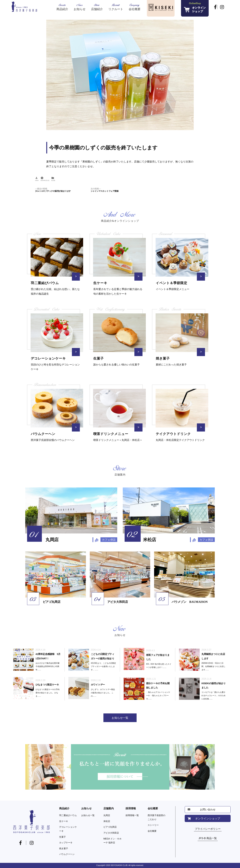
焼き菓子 (64, 848)
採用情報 (131, 808)
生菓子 (62, 837)
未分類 (53, 181)
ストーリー (153, 825)
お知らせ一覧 (88, 815)
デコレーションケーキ (68, 829)
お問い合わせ (208, 809)
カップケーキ (66, 843)
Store (97, 7)
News (80, 7)
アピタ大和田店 (111, 833)
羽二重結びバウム (68, 815)
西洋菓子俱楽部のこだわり (156, 817)
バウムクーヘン (67, 854)
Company (135, 7)
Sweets (62, 7)
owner (37, 181)
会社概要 (153, 808)
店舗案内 (109, 808)
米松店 (107, 821)
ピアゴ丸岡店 (110, 827)
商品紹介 (64, 808)
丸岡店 (107, 815)
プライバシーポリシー (208, 829)
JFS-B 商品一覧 (208, 838)
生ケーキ (64, 821)
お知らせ (86, 808)
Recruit (116, 7)
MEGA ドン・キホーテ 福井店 (112, 841)
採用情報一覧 (132, 815)
